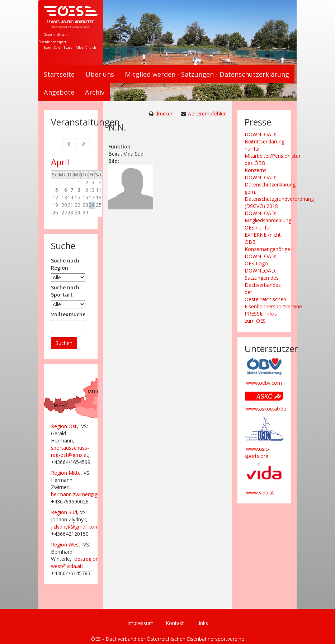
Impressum (140, 623)
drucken (164, 113)
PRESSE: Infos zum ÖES (261, 317)
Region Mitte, (67, 473)
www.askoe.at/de (266, 409)
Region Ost (64, 426)
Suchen (64, 343)
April (60, 162)
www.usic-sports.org (257, 452)
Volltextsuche (68, 314)
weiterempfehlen (207, 113)
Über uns (100, 74)
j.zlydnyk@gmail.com (75, 527)
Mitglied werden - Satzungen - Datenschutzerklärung (207, 74)
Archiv (95, 92)
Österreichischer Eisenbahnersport (54, 38)
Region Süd (64, 512)
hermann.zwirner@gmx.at (81, 494)
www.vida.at (260, 493)
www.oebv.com (264, 383)
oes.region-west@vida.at (76, 562)
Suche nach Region (65, 264)
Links (202, 623)
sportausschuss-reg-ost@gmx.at (70, 451)
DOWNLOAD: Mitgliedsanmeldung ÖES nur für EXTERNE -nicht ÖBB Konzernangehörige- (268, 231)
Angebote (59, 92)
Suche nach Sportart (65, 291)
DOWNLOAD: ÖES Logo (260, 260)
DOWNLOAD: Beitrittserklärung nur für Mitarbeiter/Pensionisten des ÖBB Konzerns (273, 152)
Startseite (59, 74)
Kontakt (175, 623)
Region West (66, 544)
